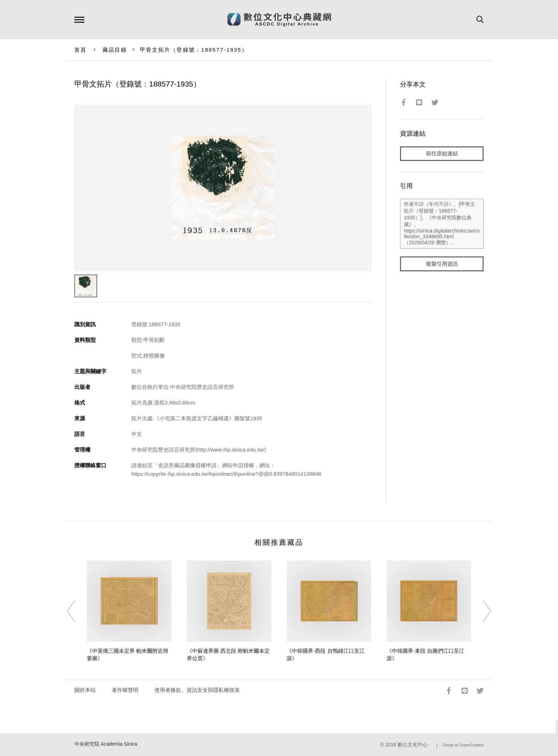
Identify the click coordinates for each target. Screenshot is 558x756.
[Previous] (78, 611)
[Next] (480, 611)
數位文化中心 (412, 745)
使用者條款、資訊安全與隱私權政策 (197, 690)
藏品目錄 (115, 50)
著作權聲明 (125, 690)
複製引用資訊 (442, 264)
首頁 (81, 50)
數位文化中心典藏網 (279, 20)
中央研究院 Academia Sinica (106, 744)
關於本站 (85, 690)
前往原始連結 (442, 154)
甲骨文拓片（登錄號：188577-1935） (194, 50)
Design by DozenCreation (463, 745)
